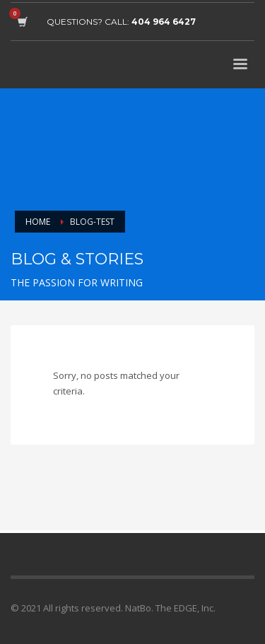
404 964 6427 (164, 22)
